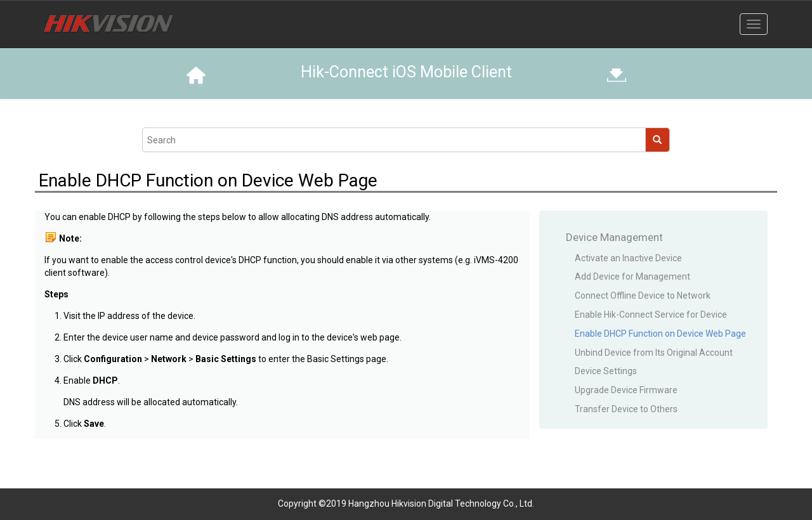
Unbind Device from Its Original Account (654, 353)
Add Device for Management (632, 276)
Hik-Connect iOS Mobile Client (406, 72)
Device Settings (606, 371)
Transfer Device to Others (626, 409)
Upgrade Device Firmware (626, 390)
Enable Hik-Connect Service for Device (651, 315)
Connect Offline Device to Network (643, 296)
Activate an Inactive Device (628, 258)
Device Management (614, 237)
